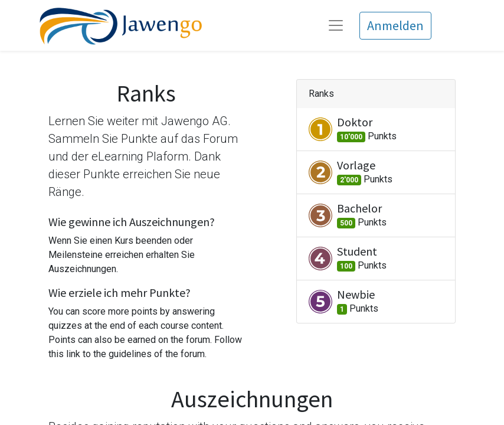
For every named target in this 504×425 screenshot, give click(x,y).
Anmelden (395, 25)
